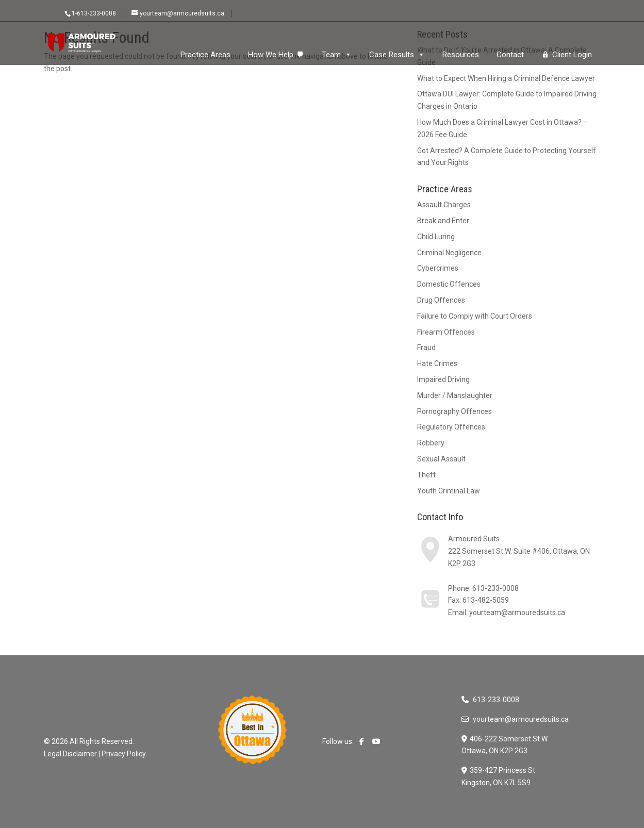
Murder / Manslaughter (455, 395)
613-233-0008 (496, 588)
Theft (426, 475)
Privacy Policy (124, 754)
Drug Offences (441, 300)
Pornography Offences (455, 411)
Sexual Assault (441, 459)
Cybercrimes (438, 268)
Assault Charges (444, 205)
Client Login (572, 55)
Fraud (426, 347)
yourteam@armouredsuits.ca (517, 612)
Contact (510, 55)
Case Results (397, 55)
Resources (461, 55)
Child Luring (436, 237)
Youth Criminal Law (449, 491)
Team (337, 55)
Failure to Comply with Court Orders (475, 316)
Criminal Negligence (449, 253)
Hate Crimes (437, 363)
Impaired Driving (443, 379)
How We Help (271, 55)
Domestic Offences (449, 284)
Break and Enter (443, 221)
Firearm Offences (446, 332)
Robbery (431, 443)
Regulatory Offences (451, 427)
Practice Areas (205, 55)
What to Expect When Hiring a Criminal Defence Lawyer (506, 78)
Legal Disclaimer (70, 754)
